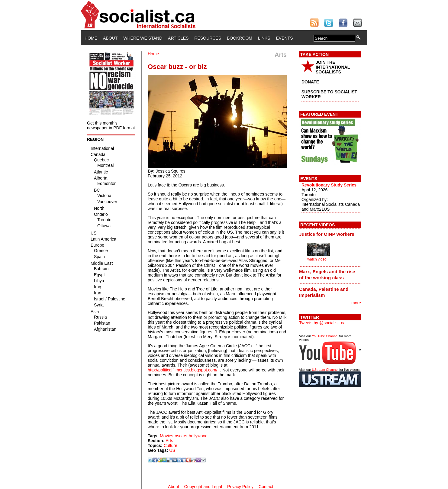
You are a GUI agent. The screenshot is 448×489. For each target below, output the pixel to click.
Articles (178, 38)
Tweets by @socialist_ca (322, 323)
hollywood (198, 436)
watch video (317, 259)
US (172, 450)
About (110, 38)
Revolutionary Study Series (329, 185)
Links (264, 38)
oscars (181, 436)
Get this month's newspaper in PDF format (111, 125)
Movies (166, 436)
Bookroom (240, 38)
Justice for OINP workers (327, 234)
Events (284, 38)
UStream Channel (325, 370)
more (356, 303)
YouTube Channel (325, 336)
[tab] (330, 234)
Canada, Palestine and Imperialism (324, 292)
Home (91, 38)
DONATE (310, 82)
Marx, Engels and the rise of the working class (327, 275)
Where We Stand (143, 38)
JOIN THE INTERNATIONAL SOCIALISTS (333, 67)
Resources (208, 38)
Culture (171, 445)
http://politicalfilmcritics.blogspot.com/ (182, 370)
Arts (169, 441)
